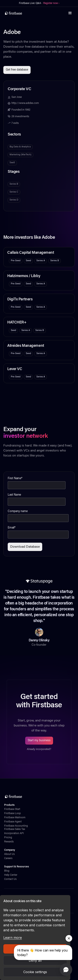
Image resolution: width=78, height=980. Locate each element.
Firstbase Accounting (16, 826)
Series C (14, 192)
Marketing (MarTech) (20, 155)
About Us (9, 854)
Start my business (39, 741)
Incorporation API (14, 833)
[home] (14, 13)
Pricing (8, 838)
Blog (7, 871)
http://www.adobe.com (25, 103)
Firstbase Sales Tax (15, 829)
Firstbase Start (12, 809)
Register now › (51, 3)
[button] (70, 13)
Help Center (11, 875)
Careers (8, 858)
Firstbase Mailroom (15, 818)
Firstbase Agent (13, 822)
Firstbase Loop (12, 813)
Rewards (9, 842)
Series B (14, 184)
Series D (14, 200)
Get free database (17, 70)
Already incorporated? (39, 749)
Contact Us (10, 879)
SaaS (12, 163)
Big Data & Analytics (20, 147)
